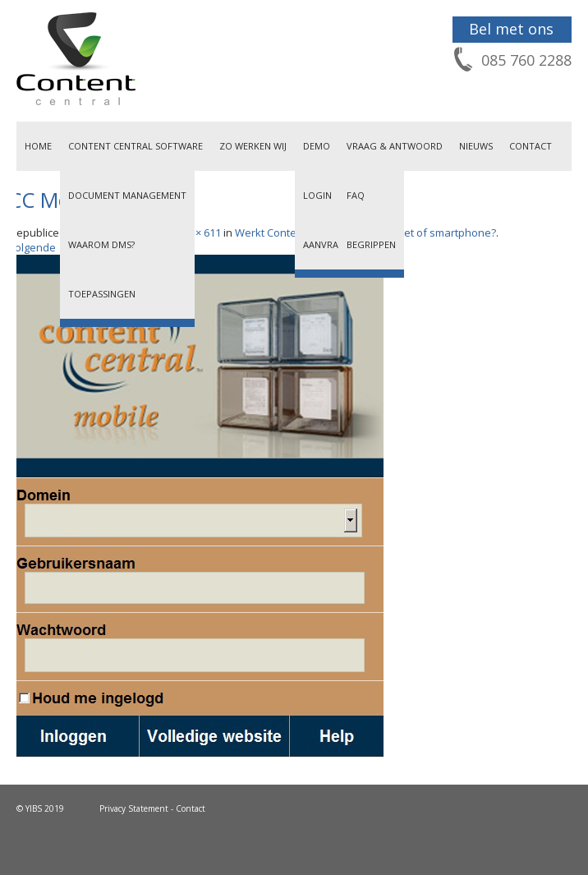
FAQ (356, 195)
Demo (317, 146)
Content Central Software (136, 146)
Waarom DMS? (101, 244)
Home (38, 146)
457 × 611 (198, 233)
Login (317, 195)
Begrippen (371, 244)
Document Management (127, 195)
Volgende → (39, 247)
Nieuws (476, 146)
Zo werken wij (253, 146)
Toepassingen (102, 294)
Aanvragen (330, 244)
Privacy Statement (134, 808)
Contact (531, 146)
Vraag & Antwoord (395, 146)
